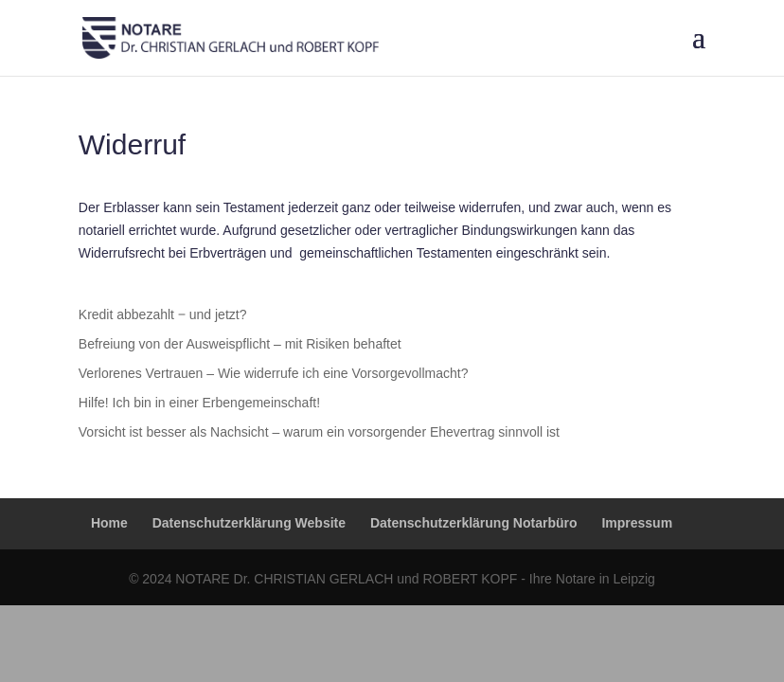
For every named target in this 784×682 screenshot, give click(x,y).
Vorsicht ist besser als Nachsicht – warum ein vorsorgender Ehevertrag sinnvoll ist (319, 432)
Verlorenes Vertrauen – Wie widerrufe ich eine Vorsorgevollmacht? (274, 373)
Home (109, 523)
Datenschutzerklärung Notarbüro (474, 523)
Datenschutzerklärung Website (249, 523)
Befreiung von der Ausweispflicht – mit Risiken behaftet (240, 344)
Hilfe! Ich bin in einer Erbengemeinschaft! (199, 403)
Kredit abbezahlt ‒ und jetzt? (163, 314)
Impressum (637, 523)
